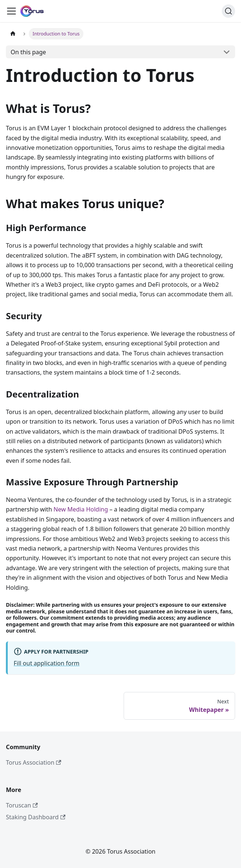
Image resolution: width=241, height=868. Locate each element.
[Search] (228, 11)
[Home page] (13, 34)
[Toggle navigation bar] (11, 11)
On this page (28, 52)
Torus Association (34, 762)
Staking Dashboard (36, 817)
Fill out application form (47, 663)
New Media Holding (81, 509)
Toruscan (22, 805)
